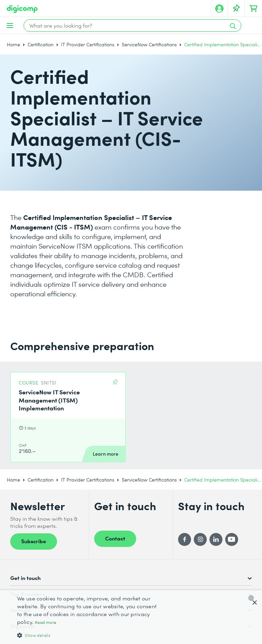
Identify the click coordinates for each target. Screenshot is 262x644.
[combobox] (253, 598)
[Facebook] (185, 539)
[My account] (219, 9)
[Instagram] (200, 539)
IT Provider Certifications (88, 44)
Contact (115, 538)
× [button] (254, 603)
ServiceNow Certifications (149, 44)
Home (13, 44)
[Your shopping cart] (253, 9)
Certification (41, 44)
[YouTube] (232, 539)
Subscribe (34, 541)
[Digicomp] (22, 9)
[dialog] (131, 617)
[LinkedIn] (216, 539)
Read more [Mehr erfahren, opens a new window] (46, 622)
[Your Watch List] (236, 9)
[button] (90, 635)
